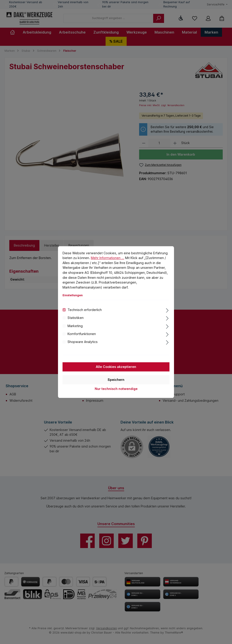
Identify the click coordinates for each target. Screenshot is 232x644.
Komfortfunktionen (82, 334)
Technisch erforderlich (85, 310)
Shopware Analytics (83, 342)
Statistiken (76, 318)
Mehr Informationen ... (108, 258)
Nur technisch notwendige (116, 389)
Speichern (116, 380)
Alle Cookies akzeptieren (116, 367)
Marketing (75, 326)
